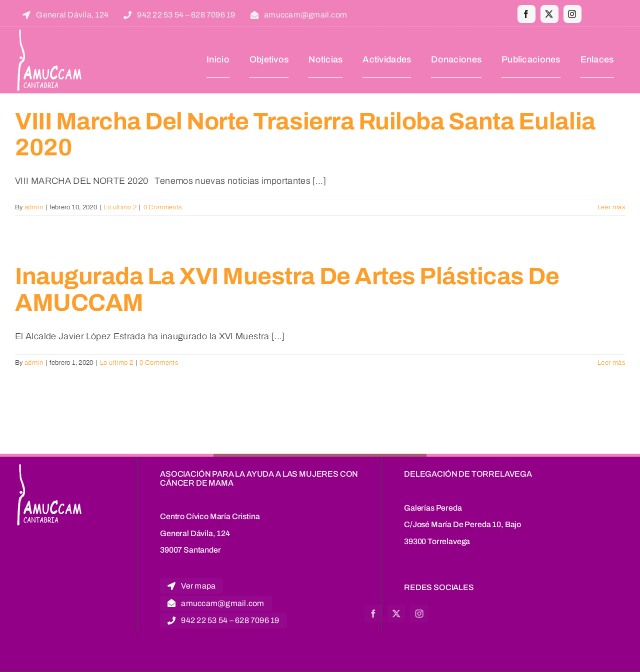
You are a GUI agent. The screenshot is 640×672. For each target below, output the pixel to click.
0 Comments (163, 207)
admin (34, 207)
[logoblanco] (50, 31)
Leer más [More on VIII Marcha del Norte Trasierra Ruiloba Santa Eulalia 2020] (611, 207)
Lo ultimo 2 (120, 207)
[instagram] (572, 14)
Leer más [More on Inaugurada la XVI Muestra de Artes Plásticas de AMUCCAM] (611, 363)
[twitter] (549, 14)
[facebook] (526, 14)
